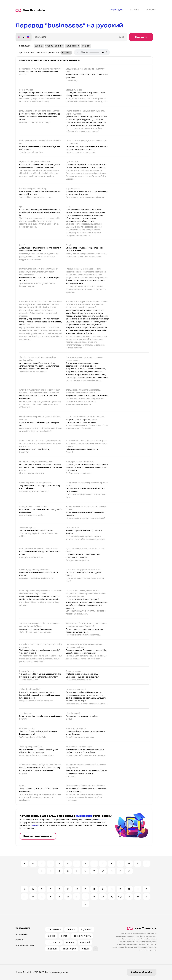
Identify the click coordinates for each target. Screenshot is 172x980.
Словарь (20, 940)
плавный (52, 949)
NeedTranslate (30, 10)
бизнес (49, 46)
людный (86, 46)
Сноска (51, 936)
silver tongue (69, 949)
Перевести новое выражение (38, 836)
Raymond (85, 942)
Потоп (64, 936)
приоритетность (82, 936)
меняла (70, 942)
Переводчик (21, 934)
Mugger (86, 949)
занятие (59, 46)
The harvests (54, 929)
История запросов (25, 945)
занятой (39, 46)
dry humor (86, 929)
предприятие (73, 46)
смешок (71, 929)
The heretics (54, 942)
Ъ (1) (120, 897)
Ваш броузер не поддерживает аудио (94, 52)
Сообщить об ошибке (142, 972)
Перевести (141, 37)
